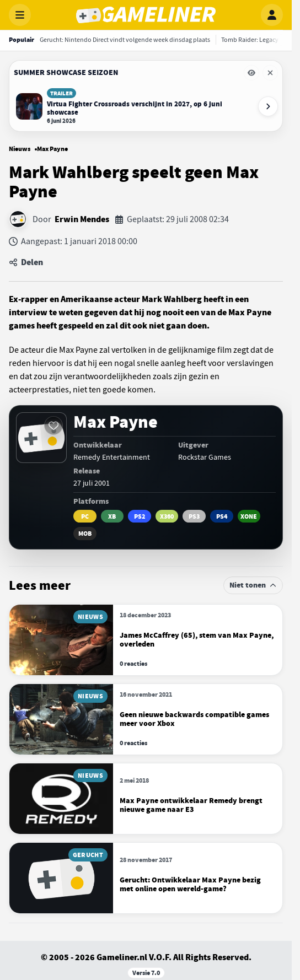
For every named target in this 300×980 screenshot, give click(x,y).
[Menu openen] (20, 15)
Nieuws (20, 149)
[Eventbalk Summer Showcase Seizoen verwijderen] (270, 73)
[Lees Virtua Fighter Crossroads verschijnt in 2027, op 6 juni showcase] (134, 106)
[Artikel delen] (146, 262)
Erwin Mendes (82, 219)
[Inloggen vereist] (53, 426)
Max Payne (52, 149)
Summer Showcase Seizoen (66, 72)
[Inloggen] (272, 15)
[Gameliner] (146, 15)
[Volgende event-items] (268, 106)
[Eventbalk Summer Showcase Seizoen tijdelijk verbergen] (251, 73)
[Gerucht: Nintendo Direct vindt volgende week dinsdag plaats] (125, 40)
